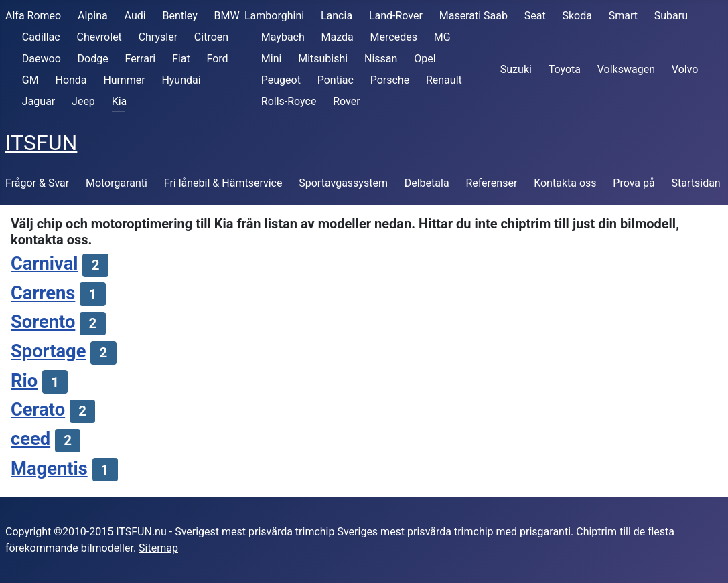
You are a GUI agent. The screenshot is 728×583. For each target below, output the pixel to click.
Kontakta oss (565, 183)
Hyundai (181, 80)
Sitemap (158, 548)
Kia (120, 101)
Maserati (460, 16)
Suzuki (516, 69)
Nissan (381, 59)
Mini (272, 59)
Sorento (43, 322)
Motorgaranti (117, 183)
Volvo (685, 69)
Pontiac (336, 80)
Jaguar (39, 101)
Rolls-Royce (289, 101)
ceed (30, 439)
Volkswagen (626, 69)
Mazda (338, 37)
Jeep (83, 101)
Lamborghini (274, 16)
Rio (24, 381)
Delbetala (427, 183)
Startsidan (696, 183)
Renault (444, 80)
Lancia (337, 16)
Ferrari (140, 59)
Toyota (565, 69)
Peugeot (281, 80)
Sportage (48, 351)
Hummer (124, 80)
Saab (496, 16)
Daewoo (42, 59)
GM (30, 80)
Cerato (38, 410)
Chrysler (158, 37)
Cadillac (41, 37)
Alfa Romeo (33, 16)
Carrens (43, 293)
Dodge (93, 59)
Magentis (49, 469)
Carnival (45, 264)
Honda (71, 80)
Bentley (179, 16)
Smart (623, 16)
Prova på (634, 183)
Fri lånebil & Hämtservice (223, 183)
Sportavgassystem (343, 183)
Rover (346, 101)
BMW (227, 16)
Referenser (491, 183)
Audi (135, 16)
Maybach (283, 37)
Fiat (181, 59)
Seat (535, 16)
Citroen (211, 37)
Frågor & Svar (37, 183)
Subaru (671, 16)
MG (442, 37)
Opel (425, 59)
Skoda (577, 16)
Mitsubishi (323, 59)
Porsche (390, 80)
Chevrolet (99, 37)
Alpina (93, 16)
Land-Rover (396, 16)
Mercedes (394, 37)
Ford (217, 59)
